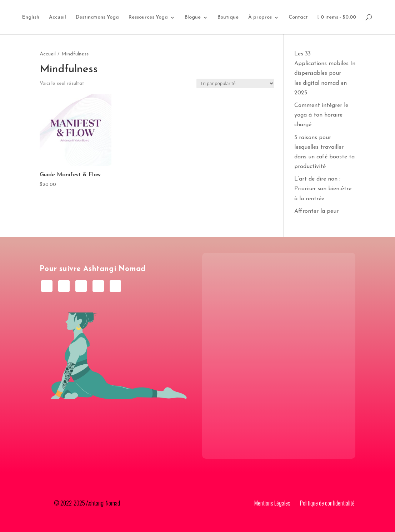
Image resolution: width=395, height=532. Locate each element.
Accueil (57, 18)
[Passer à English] (31, 25)
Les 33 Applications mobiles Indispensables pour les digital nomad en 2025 (325, 73)
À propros (260, 18)
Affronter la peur (316, 211)
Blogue (193, 18)
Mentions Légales (272, 503)
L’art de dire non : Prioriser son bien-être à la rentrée (323, 189)
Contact (298, 18)
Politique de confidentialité (327, 503)
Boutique (228, 18)
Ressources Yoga (148, 18)
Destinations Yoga (97, 18)
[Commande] (235, 83)
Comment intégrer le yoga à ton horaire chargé (321, 115)
